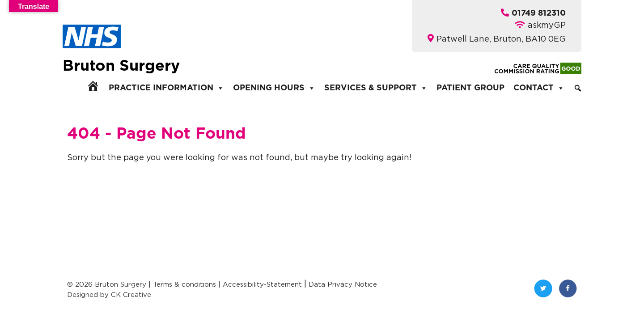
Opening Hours (274, 88)
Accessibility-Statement (262, 284)
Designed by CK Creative (109, 294)
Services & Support (376, 88)
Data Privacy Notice (343, 284)
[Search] (578, 88)
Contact (539, 88)
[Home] (93, 86)
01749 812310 (539, 13)
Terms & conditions (184, 284)
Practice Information (166, 88)
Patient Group (470, 88)
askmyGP (547, 25)
